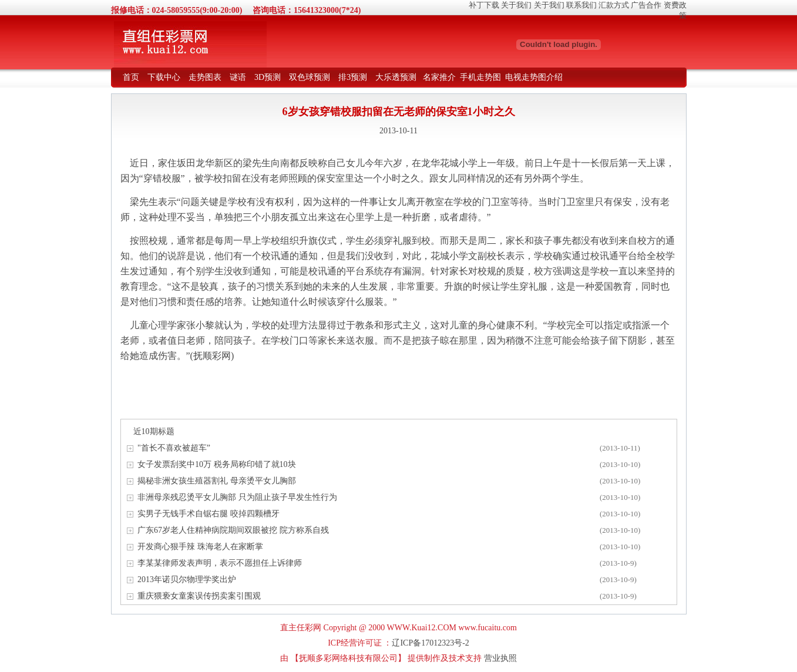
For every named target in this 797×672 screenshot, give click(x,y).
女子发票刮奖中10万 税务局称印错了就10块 (217, 464)
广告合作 (646, 5)
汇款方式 (614, 5)
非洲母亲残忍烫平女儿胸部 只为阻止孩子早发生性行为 (237, 497)
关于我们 (516, 5)
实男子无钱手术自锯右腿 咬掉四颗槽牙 (209, 514)
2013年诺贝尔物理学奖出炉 (187, 579)
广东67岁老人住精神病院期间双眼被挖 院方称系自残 (233, 530)
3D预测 (268, 77)
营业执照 (500, 658)
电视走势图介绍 (534, 77)
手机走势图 (480, 77)
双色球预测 (310, 77)
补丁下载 (484, 5)
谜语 (238, 77)
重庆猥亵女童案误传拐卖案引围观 (199, 596)
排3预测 (353, 77)
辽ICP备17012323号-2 (430, 643)
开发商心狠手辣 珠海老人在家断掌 (200, 547)
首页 (131, 77)
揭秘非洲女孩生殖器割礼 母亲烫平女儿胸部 (217, 481)
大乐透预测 (396, 77)
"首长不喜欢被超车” (174, 448)
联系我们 (581, 5)
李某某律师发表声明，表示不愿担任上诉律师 (220, 563)
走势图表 (205, 77)
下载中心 (164, 77)
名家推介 (439, 77)
